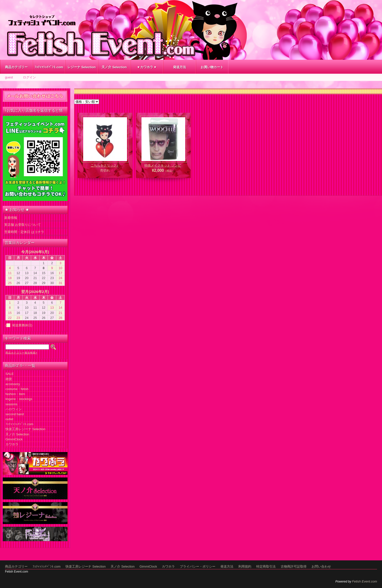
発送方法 (180, 67)
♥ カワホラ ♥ (147, 67)
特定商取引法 (266, 566)
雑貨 (9, 379)
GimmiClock (14, 439)
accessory (13, 384)
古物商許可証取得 (294, 566)
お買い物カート (212, 67)
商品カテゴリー (16, 67)
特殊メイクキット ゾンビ (163, 165)
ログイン (29, 77)
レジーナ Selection (82, 67)
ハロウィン (14, 409)
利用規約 (245, 566)
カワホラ (12, 444)
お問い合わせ (321, 566)
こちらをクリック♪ (104, 165)
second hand (15, 414)
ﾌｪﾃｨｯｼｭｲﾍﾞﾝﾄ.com (49, 67)
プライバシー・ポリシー (198, 566)
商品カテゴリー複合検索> (21, 353)
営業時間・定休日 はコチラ (24, 232)
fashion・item (15, 394)
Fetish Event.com (365, 581)
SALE (10, 374)
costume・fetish (17, 389)
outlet (9, 419)
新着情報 (11, 218)
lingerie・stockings (19, 399)
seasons (11, 404)
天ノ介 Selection (114, 67)
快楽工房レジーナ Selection (25, 429)
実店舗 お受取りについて (23, 225)
